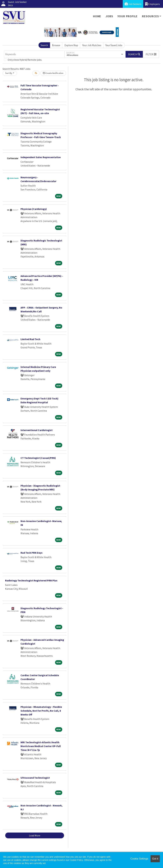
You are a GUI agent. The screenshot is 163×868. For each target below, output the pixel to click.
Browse (56, 45)
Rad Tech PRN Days (32, 553)
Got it (155, 859)
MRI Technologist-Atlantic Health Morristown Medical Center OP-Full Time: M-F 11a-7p (41, 746)
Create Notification (53, 73)
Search (44, 45)
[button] (151, 54)
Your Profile (128, 16)
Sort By (9, 73)
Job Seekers (133, 4)
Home (97, 16)
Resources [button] (150, 16)
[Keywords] (34, 54)
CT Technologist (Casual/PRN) (38, 458)
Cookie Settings (139, 859)
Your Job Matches (92, 45)
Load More (35, 835)
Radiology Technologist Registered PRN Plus (31, 580)
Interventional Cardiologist (37, 430)
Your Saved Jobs (114, 45)
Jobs (109, 16)
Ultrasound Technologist (35, 778)
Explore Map (71, 45)
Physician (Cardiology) (34, 209)
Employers (152, 4)
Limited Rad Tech (30, 339)
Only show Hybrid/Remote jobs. (25, 60)
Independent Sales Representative (41, 157)
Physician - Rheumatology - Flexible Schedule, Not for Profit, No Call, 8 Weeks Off (41, 711)
